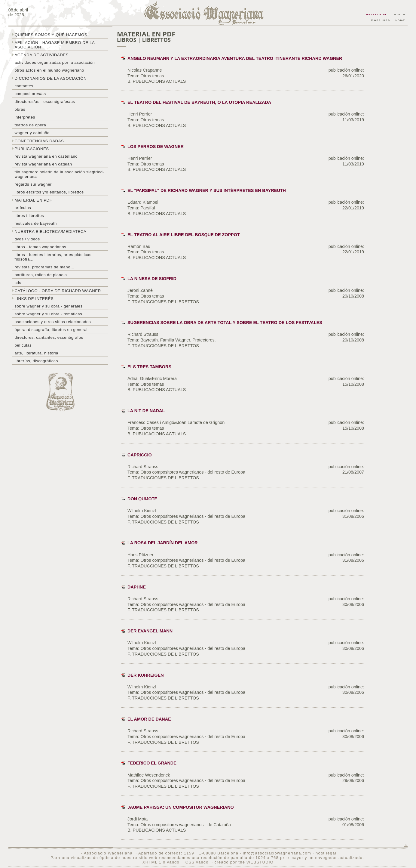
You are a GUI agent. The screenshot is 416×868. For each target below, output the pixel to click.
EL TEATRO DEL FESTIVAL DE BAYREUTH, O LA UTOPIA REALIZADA (199, 102)
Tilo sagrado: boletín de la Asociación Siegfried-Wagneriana (59, 174)
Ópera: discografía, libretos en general (51, 330)
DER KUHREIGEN (146, 675)
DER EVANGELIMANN (150, 631)
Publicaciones (32, 149)
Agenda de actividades (41, 55)
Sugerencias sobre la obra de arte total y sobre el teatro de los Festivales (225, 323)
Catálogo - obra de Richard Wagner (58, 291)
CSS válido (197, 862)
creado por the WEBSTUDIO (244, 862)
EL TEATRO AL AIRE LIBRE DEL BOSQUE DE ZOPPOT (184, 235)
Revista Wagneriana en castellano (46, 156)
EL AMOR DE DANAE (149, 719)
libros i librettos (29, 216)
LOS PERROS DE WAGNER (156, 147)
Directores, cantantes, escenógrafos (49, 337)
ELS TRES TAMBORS (149, 367)
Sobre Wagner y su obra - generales (48, 306)
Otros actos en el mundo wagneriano (49, 70)
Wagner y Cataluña (32, 133)
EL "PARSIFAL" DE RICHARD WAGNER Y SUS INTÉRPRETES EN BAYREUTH (207, 190)
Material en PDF (33, 200)
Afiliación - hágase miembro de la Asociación (55, 45)
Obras (20, 109)
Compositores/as (30, 94)
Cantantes (24, 86)
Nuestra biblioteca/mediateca (50, 232)
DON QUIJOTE (142, 499)
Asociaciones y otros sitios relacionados (53, 322)
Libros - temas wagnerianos (40, 247)
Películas (23, 345)
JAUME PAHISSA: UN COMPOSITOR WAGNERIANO (181, 807)
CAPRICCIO (140, 455)
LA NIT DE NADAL (146, 411)
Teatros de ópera (30, 125)
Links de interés (34, 299)
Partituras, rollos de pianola (41, 275)
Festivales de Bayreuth (35, 223)
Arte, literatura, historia (36, 353)
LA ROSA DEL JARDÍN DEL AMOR (163, 543)
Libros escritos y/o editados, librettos (49, 192)
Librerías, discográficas (36, 361)
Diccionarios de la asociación (50, 78)
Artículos (23, 208)
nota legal (326, 853)
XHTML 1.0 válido (161, 862)
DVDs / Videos (27, 239)
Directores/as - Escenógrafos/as (45, 102)
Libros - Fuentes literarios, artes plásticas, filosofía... (54, 257)
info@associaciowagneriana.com (277, 853)
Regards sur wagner (33, 184)
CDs (18, 283)
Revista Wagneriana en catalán (43, 164)
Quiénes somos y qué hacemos (51, 35)
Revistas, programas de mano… (44, 267)
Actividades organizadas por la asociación (55, 62)
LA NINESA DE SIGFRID (152, 279)
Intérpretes (25, 117)
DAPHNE (137, 587)
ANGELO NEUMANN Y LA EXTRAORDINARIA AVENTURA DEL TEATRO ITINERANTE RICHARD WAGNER (235, 58)
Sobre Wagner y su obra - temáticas (48, 314)
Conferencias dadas (39, 141)
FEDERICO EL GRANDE (152, 763)
